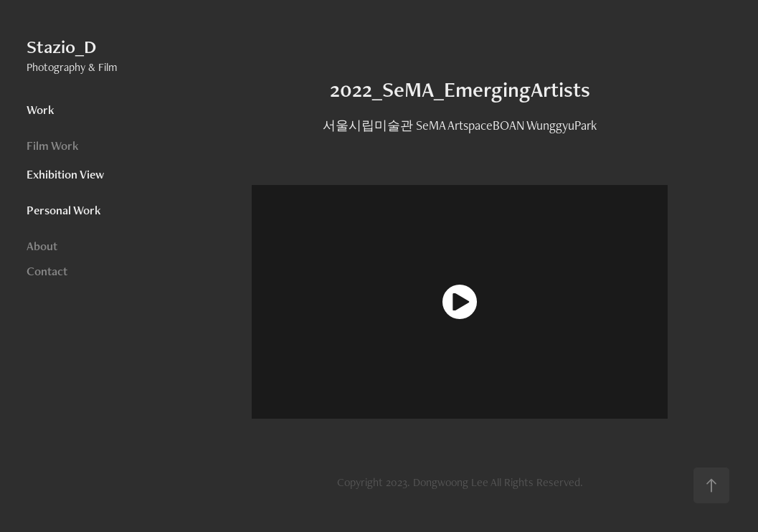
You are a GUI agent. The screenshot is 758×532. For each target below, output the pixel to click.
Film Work (53, 146)
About (42, 246)
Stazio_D (61, 47)
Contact (47, 271)
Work (41, 110)
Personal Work (64, 210)
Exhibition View (65, 174)
